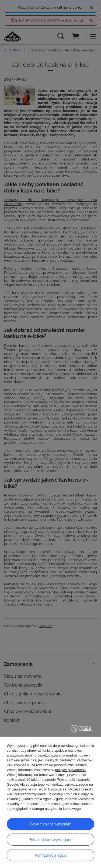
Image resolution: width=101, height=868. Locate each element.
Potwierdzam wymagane (50, 840)
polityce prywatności (71, 770)
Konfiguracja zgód (51, 855)
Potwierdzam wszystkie (50, 824)
